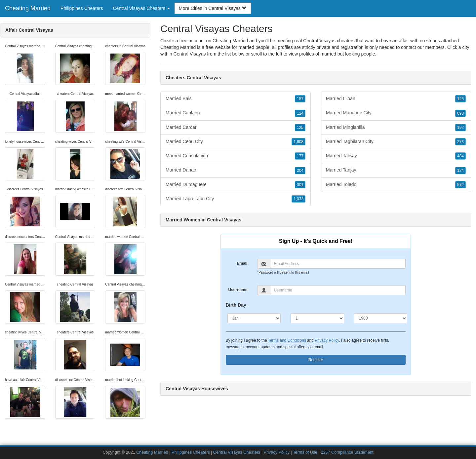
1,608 (298, 142)
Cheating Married (28, 8)
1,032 (298, 199)
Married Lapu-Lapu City (236, 199)
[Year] (381, 318)
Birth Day (236, 305)
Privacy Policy (327, 340)
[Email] (338, 264)
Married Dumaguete (236, 185)
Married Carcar (236, 128)
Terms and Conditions (287, 340)
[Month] (254, 318)
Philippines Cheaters (82, 8)
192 (460, 128)
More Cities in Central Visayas (213, 8)
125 (300, 128)
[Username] (338, 290)
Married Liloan (396, 99)
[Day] (317, 318)
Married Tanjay (396, 170)
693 (460, 113)
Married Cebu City (236, 142)
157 (300, 99)
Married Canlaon (236, 113)
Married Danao (236, 170)
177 (300, 156)
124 (300, 113)
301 (300, 185)
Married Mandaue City (396, 113)
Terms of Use (305, 452)
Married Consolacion (236, 156)
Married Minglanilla (396, 128)
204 (300, 171)
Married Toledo (396, 185)
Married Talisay (396, 156)
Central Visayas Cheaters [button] (141, 8)
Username (238, 290)
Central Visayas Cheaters (237, 452)
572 (460, 185)
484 (460, 156)
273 (460, 142)
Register (316, 360)
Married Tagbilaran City (396, 142)
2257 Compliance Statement (347, 452)
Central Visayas (190, 54)
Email (242, 263)
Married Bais (236, 99)
